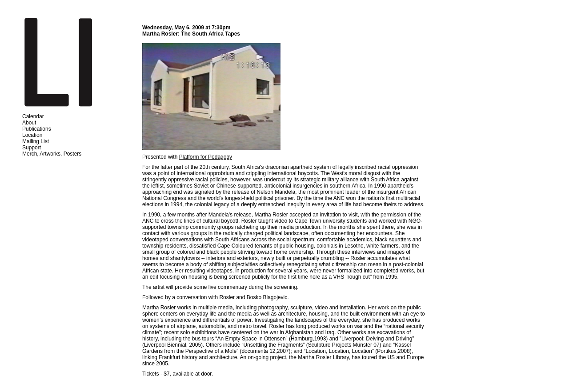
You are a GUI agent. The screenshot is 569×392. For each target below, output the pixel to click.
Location (32, 135)
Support (32, 148)
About (29, 123)
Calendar (33, 116)
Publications (37, 129)
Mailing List (36, 141)
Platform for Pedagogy (206, 157)
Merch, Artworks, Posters (52, 154)
